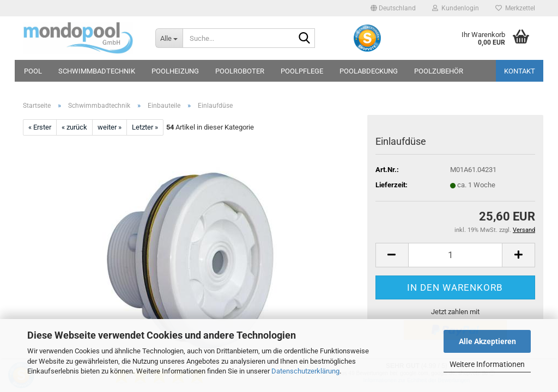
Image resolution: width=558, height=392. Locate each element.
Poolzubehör (439, 71)
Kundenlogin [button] (456, 8)
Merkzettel (515, 8)
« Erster (40, 127)
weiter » (110, 127)
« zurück (74, 127)
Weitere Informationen (487, 364)
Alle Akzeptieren (487, 341)
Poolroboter (240, 71)
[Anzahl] (455, 255)
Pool (33, 71)
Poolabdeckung (369, 71)
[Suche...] (169, 38)
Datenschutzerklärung (305, 371)
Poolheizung (175, 71)
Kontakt (520, 71)
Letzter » (145, 127)
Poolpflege (302, 71)
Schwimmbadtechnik (97, 71)
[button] (393, 8)
